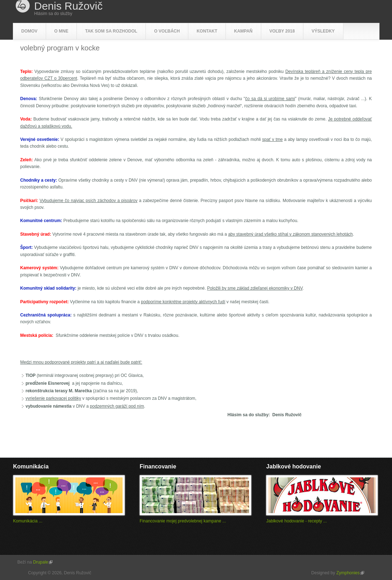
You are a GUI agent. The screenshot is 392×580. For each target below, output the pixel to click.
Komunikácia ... (28, 521)
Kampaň (243, 31)
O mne (61, 31)
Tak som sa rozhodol (111, 31)
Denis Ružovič (69, 6)
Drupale (43, 562)
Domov (29, 31)
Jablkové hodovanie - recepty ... (296, 521)
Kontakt (207, 31)
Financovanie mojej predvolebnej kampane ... (183, 521)
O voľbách (167, 31)
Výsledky (323, 31)
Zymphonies (350, 573)
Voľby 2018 (282, 31)
